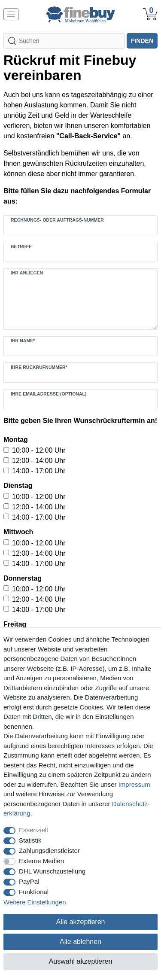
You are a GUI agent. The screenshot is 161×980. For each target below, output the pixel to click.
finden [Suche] (142, 41)
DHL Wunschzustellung (52, 871)
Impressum (134, 784)
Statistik (30, 840)
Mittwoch (18, 532)
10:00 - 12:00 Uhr (39, 450)
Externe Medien (41, 861)
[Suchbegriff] (64, 41)
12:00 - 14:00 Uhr (39, 461)
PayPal (29, 881)
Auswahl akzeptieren (81, 961)
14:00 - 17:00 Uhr (39, 471)
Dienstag (18, 485)
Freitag (15, 624)
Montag (16, 440)
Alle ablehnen (80, 942)
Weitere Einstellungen (35, 902)
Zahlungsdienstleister (49, 851)
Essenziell (33, 830)
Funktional (34, 892)
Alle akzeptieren (81, 922)
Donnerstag (23, 578)
